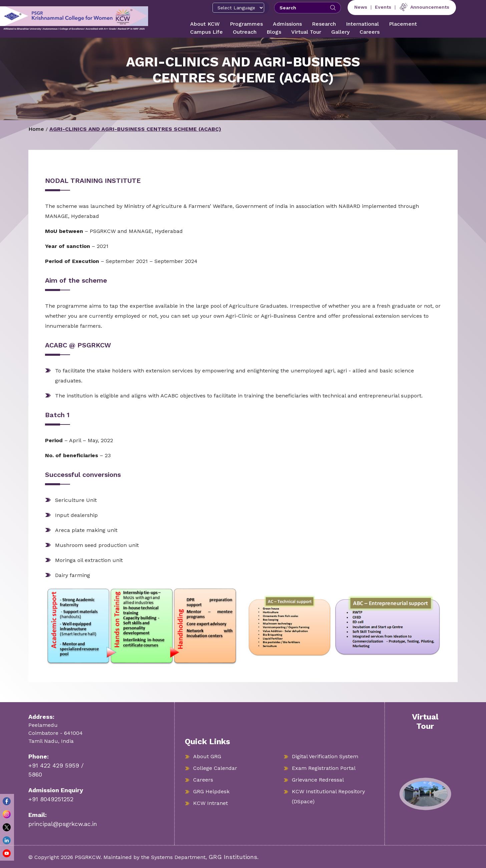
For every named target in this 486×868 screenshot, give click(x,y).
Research (324, 24)
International (362, 24)
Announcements (424, 7)
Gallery (340, 32)
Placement (403, 24)
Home (36, 129)
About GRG (207, 756)
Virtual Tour (306, 32)
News (361, 7)
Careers (370, 32)
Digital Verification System (325, 756)
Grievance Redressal (318, 780)
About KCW (205, 24)
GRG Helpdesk (211, 791)
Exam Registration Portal (324, 768)
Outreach (245, 32)
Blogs (274, 32)
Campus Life (206, 32)
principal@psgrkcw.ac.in (63, 824)
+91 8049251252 (51, 799)
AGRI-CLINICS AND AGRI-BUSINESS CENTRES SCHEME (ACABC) (135, 129)
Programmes (246, 24)
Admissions (287, 24)
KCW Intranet (210, 803)
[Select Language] (238, 8)
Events (383, 7)
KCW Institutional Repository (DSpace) (328, 796)
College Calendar (215, 768)
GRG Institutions (233, 857)
